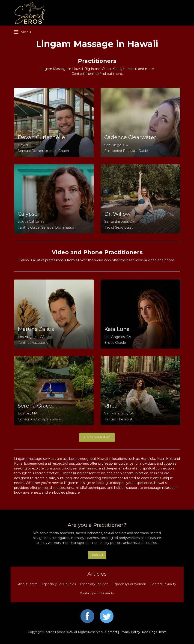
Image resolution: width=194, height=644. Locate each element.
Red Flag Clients (154, 632)
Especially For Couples (59, 584)
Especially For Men (94, 584)
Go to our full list (97, 437)
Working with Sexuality (97, 593)
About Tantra (28, 584)
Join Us (97, 555)
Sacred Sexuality (163, 584)
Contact (111, 632)
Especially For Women (129, 584)
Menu (22, 32)
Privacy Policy (130, 632)
